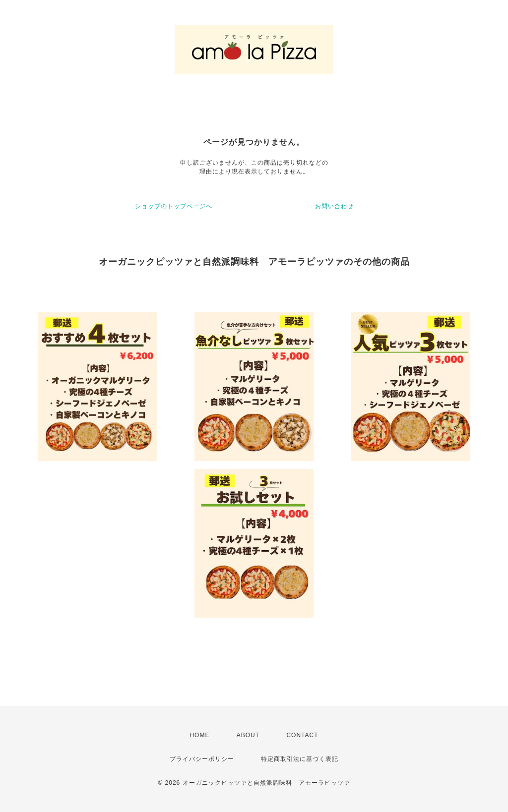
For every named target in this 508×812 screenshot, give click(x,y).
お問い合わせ (334, 206)
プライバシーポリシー (202, 759)
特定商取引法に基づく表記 (300, 759)
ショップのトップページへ (174, 206)
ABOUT (248, 735)
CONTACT (302, 735)
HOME (199, 735)
